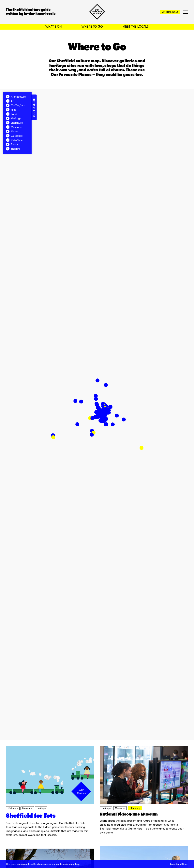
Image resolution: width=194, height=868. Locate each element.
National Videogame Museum (129, 814)
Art (10, 101)
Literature (14, 123)
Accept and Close (179, 864)
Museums (14, 127)
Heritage (14, 118)
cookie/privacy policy (68, 864)
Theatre (13, 149)
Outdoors (14, 136)
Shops (12, 144)
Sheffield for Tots (31, 816)
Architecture (16, 97)
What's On (54, 27)
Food (11, 114)
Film (11, 110)
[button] (142, 448)
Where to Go (92, 27)
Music (12, 131)
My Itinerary (170, 12)
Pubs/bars (15, 140)
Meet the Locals (136, 27)
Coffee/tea (15, 105)
